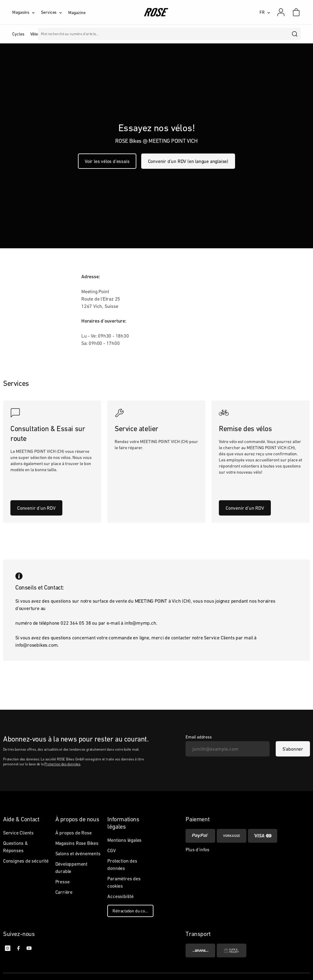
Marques (175, 34)
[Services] (55, 12)
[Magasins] (27, 12)
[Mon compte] (281, 12)
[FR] (265, 12)
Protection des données (62, 764)
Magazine (77, 13)
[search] (295, 34)
